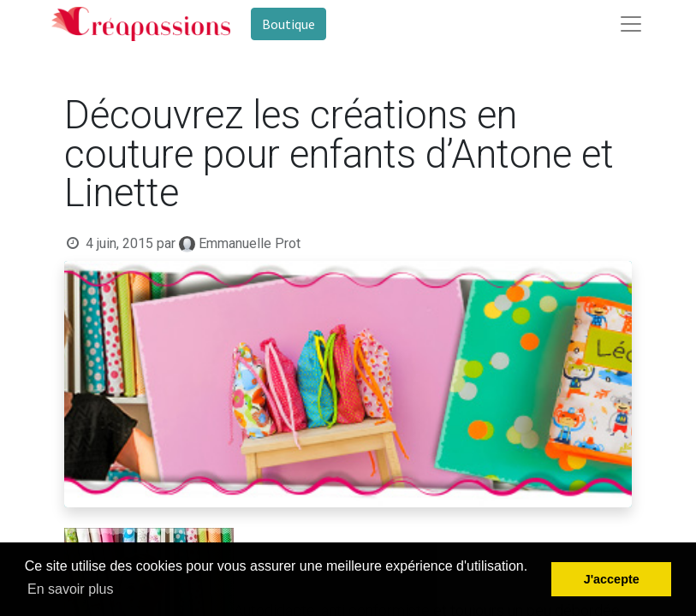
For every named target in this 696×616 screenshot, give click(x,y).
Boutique (289, 24)
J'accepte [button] (612, 579)
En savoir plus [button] (71, 589)
